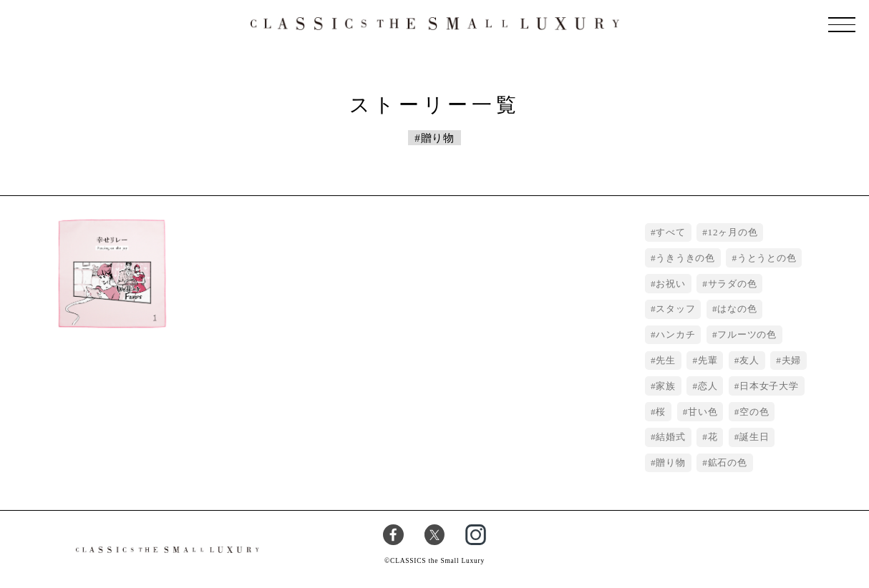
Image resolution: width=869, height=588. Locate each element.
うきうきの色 (685, 258)
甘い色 (703, 412)
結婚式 (670, 437)
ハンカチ (675, 334)
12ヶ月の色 (733, 232)
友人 (749, 360)
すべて (670, 232)
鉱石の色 (728, 462)
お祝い (670, 284)
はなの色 (737, 309)
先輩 (708, 360)
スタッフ (675, 309)
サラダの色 (733, 284)
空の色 (754, 412)
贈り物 (670, 462)
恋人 (708, 386)
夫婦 (792, 360)
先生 (666, 360)
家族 (666, 386)
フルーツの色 (747, 334)
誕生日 (754, 437)
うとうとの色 (767, 258)
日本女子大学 (769, 386)
